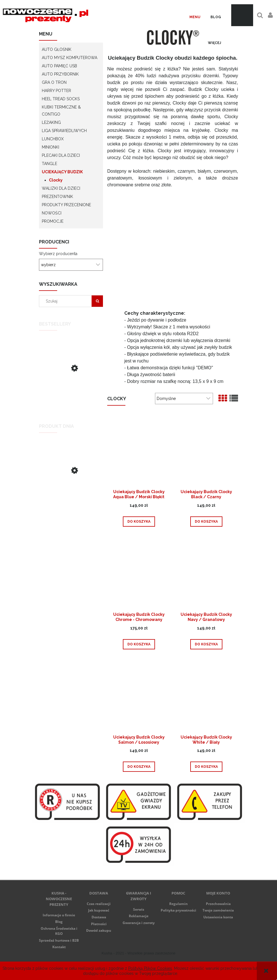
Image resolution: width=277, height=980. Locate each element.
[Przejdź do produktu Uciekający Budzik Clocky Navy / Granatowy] (206, 574)
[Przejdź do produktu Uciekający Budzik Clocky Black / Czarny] (71, 387)
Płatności (99, 924)
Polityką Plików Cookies (150, 968)
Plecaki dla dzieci (61, 155)
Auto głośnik (57, 49)
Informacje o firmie (59, 915)
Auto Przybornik (60, 74)
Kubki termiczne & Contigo (61, 111)
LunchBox (53, 139)
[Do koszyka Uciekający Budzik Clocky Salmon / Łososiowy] (139, 767)
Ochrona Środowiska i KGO (59, 931)
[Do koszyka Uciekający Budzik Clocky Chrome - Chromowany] (139, 644)
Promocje (53, 221)
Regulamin (178, 904)
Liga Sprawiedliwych (64, 131)
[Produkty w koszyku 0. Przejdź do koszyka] (242, 15)
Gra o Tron (54, 82)
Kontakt (59, 947)
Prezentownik (57, 197)
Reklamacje (139, 916)
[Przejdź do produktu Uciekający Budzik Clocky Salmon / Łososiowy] (139, 696)
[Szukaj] (97, 301)
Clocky (56, 180)
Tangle (49, 164)
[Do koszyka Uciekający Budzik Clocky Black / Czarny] (206, 522)
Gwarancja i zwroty (139, 923)
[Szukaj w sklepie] (67, 301)
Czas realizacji (99, 904)
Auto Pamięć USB (59, 66)
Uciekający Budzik (62, 172)
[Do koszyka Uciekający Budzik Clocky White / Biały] (206, 767)
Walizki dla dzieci (61, 188)
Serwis (139, 909)
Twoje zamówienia (218, 910)
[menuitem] (195, 17)
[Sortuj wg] (184, 399)
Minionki (50, 147)
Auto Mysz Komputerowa (70, 58)
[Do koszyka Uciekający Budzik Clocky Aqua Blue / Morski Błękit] (139, 522)
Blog (59, 922)
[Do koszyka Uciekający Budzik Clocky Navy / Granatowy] (206, 644)
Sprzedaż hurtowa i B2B (59, 940)
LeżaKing (51, 122)
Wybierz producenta (58, 254)
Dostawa (99, 917)
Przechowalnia (218, 904)
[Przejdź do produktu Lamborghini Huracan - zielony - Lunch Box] (71, 489)
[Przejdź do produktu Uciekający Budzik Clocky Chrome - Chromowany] (139, 574)
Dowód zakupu (99, 930)
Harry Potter (56, 91)
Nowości (52, 213)
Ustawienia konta (218, 917)
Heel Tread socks (61, 99)
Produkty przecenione (66, 205)
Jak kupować (99, 910)
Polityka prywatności (178, 910)
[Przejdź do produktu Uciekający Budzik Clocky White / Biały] (206, 696)
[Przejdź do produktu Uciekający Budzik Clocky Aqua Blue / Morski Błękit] (139, 451)
